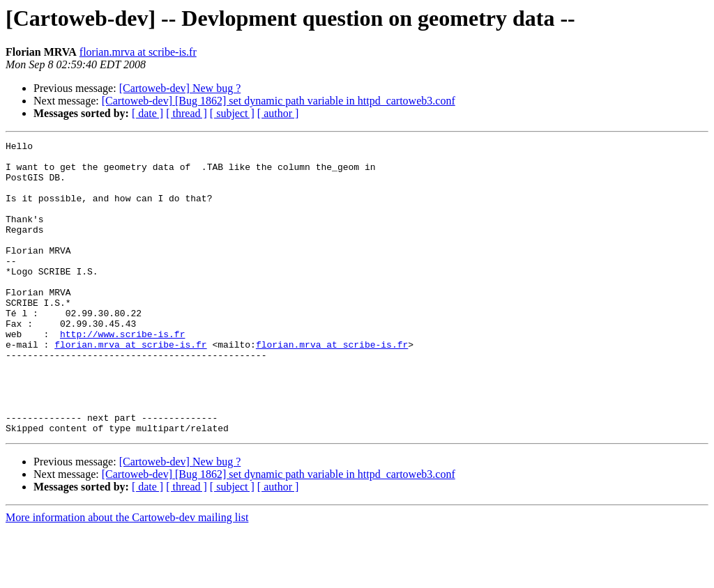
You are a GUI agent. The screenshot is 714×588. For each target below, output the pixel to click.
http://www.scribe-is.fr (122, 373)
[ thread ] (187, 113)
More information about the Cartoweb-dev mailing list (127, 576)
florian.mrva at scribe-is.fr (138, 52)
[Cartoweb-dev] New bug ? (180, 88)
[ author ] (278, 113)
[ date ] (147, 113)
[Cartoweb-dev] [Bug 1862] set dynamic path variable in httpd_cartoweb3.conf (279, 101)
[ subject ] (232, 113)
